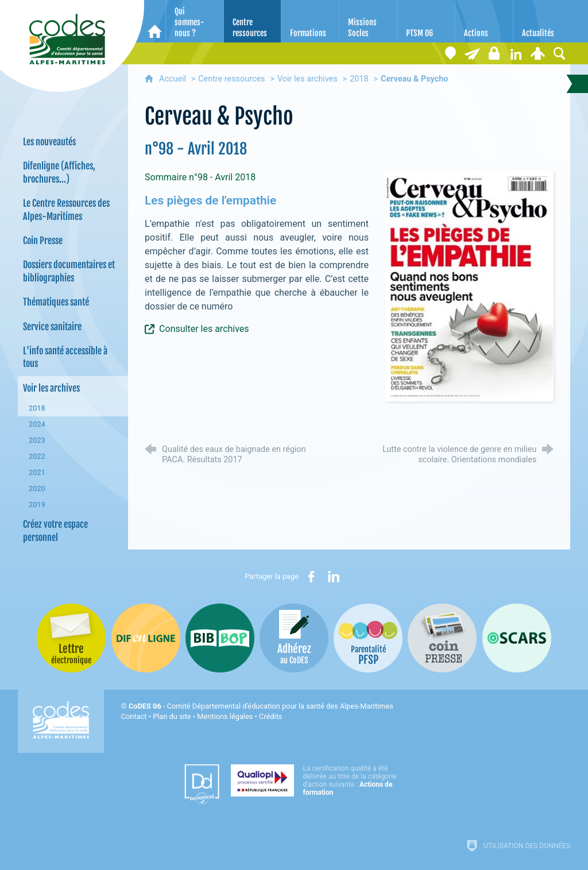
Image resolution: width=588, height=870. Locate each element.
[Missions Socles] (368, 21)
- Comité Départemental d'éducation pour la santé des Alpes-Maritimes (261, 706)
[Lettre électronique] (472, 53)
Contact (134, 716)
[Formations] (310, 21)
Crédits (270, 716)
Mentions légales (225, 716)
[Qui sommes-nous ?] (195, 21)
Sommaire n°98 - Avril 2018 (200, 177)
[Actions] (484, 21)
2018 (359, 79)
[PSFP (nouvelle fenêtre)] (368, 638)
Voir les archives (307, 79)
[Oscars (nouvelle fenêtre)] (517, 638)
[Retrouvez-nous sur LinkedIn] (516, 53)
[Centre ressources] (253, 21)
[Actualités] (542, 21)
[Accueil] (155, 21)
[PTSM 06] (426, 21)
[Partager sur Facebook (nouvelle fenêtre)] (311, 577)
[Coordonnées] (450, 53)
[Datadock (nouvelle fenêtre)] (202, 784)
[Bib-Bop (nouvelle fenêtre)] (220, 638)
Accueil (174, 79)
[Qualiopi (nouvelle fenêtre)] (317, 780)
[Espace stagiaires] (494, 53)
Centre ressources (231, 79)
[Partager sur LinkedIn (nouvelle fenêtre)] (334, 577)
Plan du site (172, 716)
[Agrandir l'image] (469, 285)
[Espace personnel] (537, 53)
